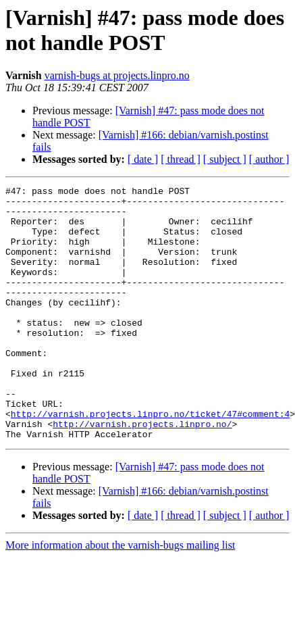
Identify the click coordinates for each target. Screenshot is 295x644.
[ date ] (143, 159)
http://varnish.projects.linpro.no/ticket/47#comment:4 (150, 460)
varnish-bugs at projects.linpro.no (117, 75)
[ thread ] (181, 159)
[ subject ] (225, 159)
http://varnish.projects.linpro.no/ (142, 472)
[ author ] (269, 159)
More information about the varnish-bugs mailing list (120, 596)
